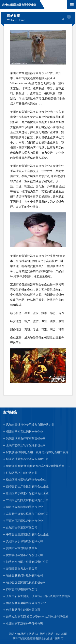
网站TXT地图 (37, 634)
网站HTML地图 (58, 634)
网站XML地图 (18, 634)
